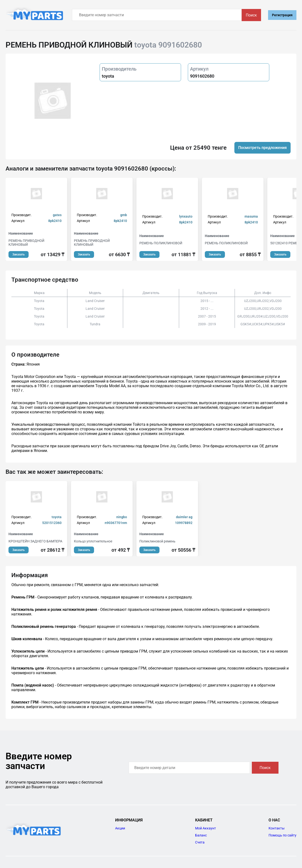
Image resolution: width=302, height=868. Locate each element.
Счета (200, 842)
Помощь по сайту (282, 835)
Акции (120, 828)
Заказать (19, 254)
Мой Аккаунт (206, 828)
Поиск (251, 15)
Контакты (277, 828)
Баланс (201, 835)
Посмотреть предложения (262, 148)
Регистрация (282, 15)
